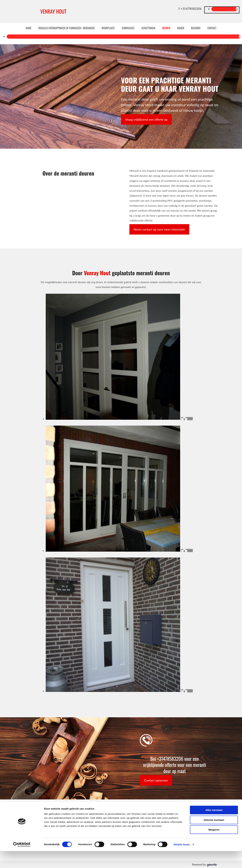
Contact (211, 28)
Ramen (180, 28)
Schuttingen (148, 28)
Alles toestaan (214, 827)
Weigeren (214, 847)
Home (30, 28)
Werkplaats (109, 28)
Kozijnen (195, 28)
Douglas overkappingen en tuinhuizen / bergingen (67, 28)
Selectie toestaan (214, 837)
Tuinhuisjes (128, 28)
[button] (146, 119)
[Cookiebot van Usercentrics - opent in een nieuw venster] (22, 861)
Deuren (166, 28)
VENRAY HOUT (53, 11)
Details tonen (182, 861)
